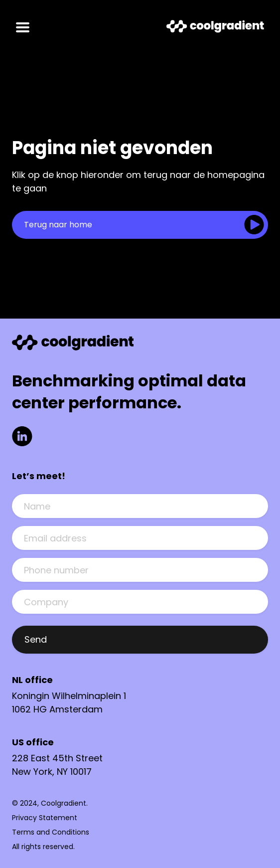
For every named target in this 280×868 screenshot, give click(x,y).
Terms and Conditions (51, 832)
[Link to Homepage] (215, 28)
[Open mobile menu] (23, 28)
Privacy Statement (45, 818)
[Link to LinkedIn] (22, 438)
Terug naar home (58, 225)
